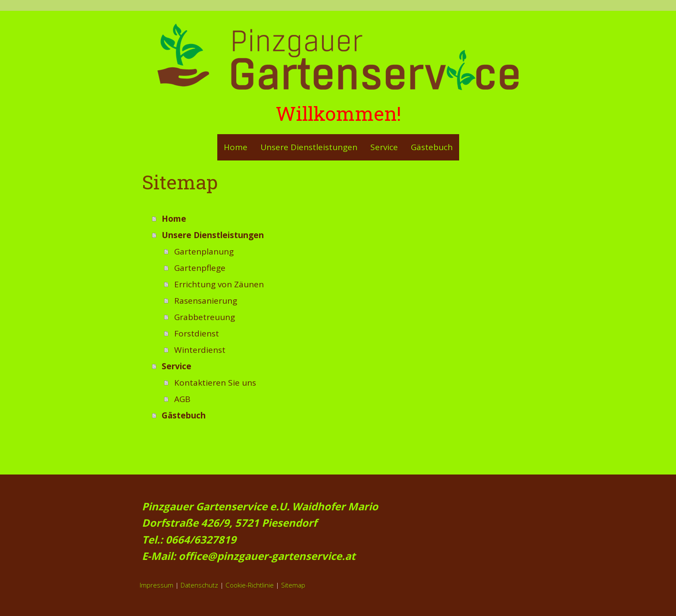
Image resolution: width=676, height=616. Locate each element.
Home (236, 147)
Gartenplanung (204, 251)
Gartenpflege (200, 268)
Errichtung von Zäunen (219, 284)
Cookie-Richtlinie (250, 585)
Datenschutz (199, 585)
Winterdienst (200, 350)
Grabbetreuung (205, 317)
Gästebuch (432, 147)
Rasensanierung (206, 301)
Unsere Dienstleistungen (309, 147)
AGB (182, 399)
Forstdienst (197, 333)
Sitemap (293, 585)
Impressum (156, 585)
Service (384, 147)
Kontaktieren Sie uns (215, 383)
